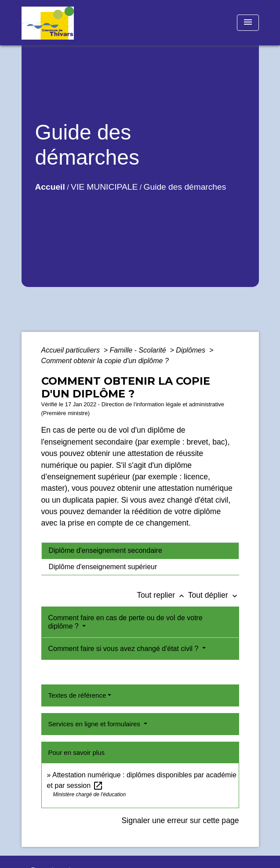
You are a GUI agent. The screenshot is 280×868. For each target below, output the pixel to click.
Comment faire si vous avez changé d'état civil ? (124, 649)
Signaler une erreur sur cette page (180, 820)
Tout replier (162, 595)
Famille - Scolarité (139, 350)
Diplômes (191, 350)
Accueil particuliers (72, 350)
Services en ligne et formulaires (95, 724)
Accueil (50, 187)
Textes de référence (77, 695)
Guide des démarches (185, 187)
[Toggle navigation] (248, 23)
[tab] (140, 551)
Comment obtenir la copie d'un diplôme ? (105, 361)
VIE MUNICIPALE (104, 187)
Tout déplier (214, 595)
